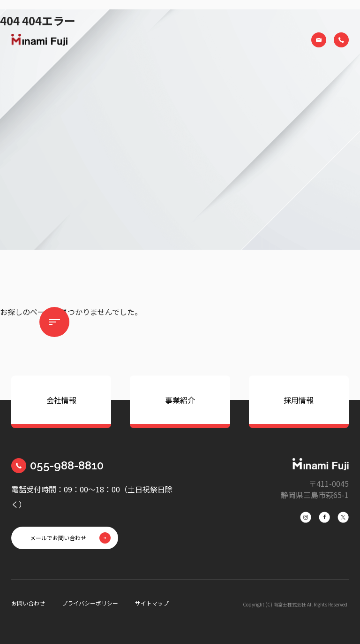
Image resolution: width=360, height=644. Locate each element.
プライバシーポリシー (90, 603)
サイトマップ (152, 603)
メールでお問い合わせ (58, 538)
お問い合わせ (28, 603)
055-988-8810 (67, 465)
